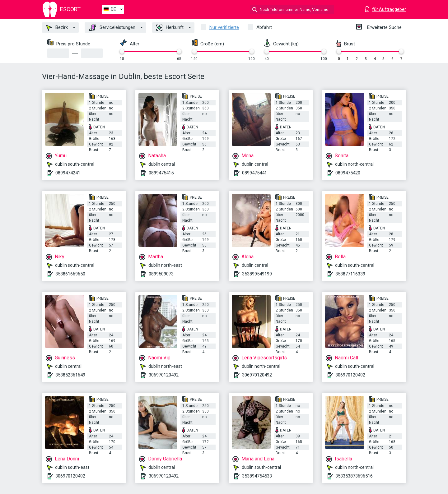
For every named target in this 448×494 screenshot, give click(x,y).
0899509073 (161, 274)
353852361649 (70, 375)
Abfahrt (264, 27)
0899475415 (161, 173)
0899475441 (254, 173)
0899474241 (68, 173)
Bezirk (57, 28)
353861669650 (70, 274)
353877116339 (350, 274)
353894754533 (257, 476)
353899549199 (257, 274)
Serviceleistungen (112, 28)
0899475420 (348, 173)
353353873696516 (354, 476)
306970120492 (164, 375)
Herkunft (170, 28)
